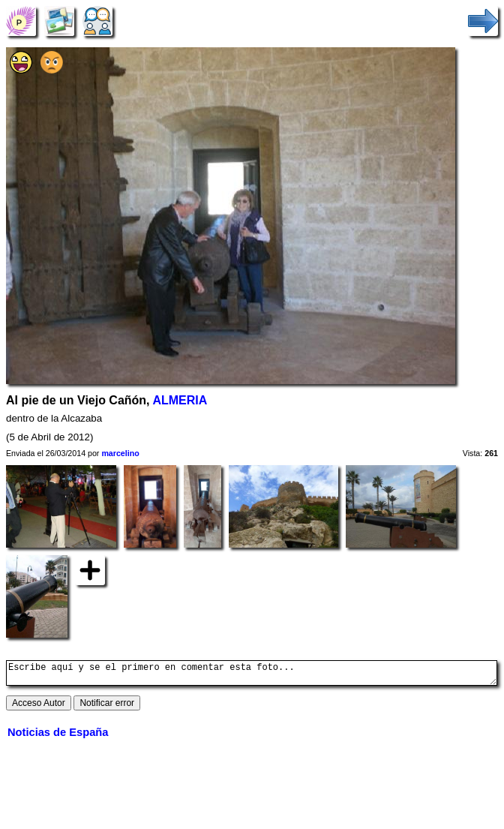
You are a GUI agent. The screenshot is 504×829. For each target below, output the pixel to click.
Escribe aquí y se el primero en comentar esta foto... (252, 675)
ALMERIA (180, 400)
